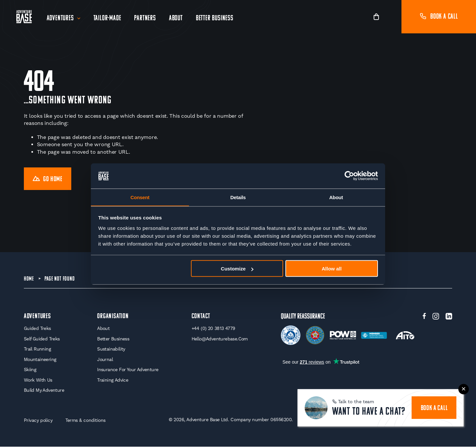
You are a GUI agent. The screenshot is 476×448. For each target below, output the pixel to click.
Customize (237, 269)
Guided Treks (37, 329)
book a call (434, 408)
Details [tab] (238, 197)
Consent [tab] (140, 197)
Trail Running (37, 350)
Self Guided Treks (42, 340)
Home (29, 279)
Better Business (215, 18)
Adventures (60, 18)
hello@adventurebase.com (220, 340)
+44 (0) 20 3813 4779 (213, 329)
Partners (145, 18)
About (176, 18)
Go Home (48, 179)
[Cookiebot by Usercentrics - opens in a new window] (349, 176)
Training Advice (112, 381)
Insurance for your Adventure (128, 371)
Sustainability (111, 350)
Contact (201, 317)
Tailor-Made (107, 18)
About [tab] (336, 197)
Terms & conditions (86, 421)
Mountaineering (40, 360)
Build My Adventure (44, 391)
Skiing (30, 371)
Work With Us (38, 381)
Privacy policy (38, 421)
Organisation (113, 317)
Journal (105, 360)
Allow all (332, 269)
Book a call (439, 17)
